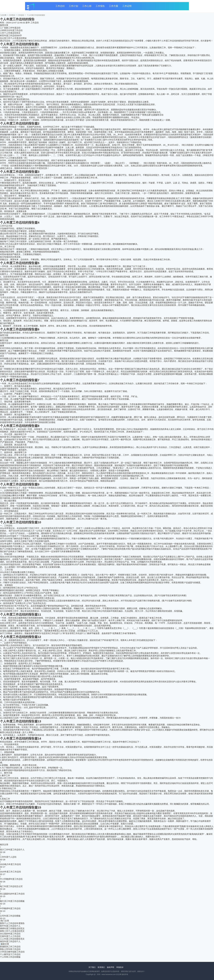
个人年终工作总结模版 (10, 957)
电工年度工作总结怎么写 (11, 886)
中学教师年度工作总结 (10, 908)
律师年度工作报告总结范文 (12, 928)
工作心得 (87, 6)
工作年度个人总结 (8, 857)
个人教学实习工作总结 (10, 954)
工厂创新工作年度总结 (10, 28)
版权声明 (111, 967)
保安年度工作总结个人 (10, 941)
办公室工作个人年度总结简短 (13, 38)
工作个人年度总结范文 (10, 33)
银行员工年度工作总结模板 (12, 901)
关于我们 (92, 967)
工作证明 (127, 6)
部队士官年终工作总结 (10, 949)
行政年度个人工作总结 (10, 936)
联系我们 (101, 967)
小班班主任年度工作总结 (11, 30)
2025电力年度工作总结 (10, 864)
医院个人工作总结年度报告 (12, 923)
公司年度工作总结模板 (10, 916)
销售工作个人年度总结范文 (12, 931)
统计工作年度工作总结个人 (12, 850)
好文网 (4, 15)
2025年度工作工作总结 (10, 872)
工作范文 (12, 15)
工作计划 (73, 6)
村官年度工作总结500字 (11, 35)
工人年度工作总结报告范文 (12, 939)
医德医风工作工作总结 (10, 947)
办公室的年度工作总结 (10, 934)
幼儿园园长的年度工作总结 (12, 894)
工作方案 (114, 6)
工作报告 (100, 6)
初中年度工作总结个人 (10, 926)
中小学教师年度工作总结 (11, 879)
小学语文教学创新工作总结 (12, 952)
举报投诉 (120, 967)
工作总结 (60, 6)
